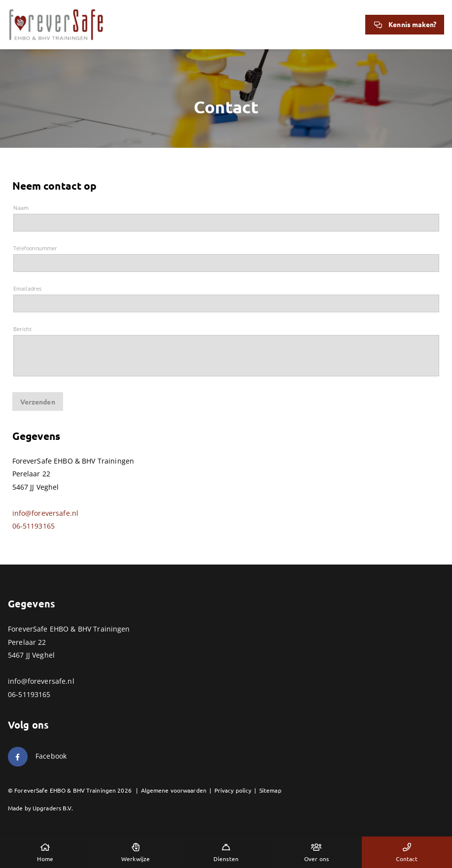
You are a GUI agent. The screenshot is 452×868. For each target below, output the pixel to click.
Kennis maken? (405, 24)
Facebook (51, 756)
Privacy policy (233, 790)
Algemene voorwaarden (174, 790)
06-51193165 (34, 526)
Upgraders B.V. (53, 808)
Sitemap (270, 790)
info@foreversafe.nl (46, 513)
